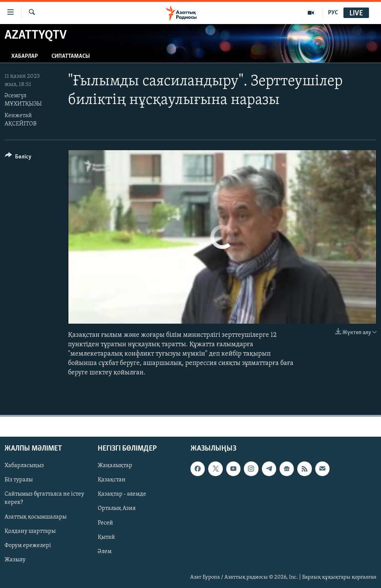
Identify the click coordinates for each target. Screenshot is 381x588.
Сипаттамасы (71, 56)
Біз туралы (19, 480)
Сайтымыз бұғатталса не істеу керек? (44, 498)
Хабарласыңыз (24, 466)
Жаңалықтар (115, 466)
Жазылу (15, 559)
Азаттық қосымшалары (36, 517)
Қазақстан (112, 480)
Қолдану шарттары (30, 531)
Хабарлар (25, 56)
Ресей (105, 523)
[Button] (18, 158)
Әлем (105, 551)
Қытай (106, 537)
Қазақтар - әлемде (122, 494)
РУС (333, 13)
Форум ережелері (28, 545)
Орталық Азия (117, 508)
